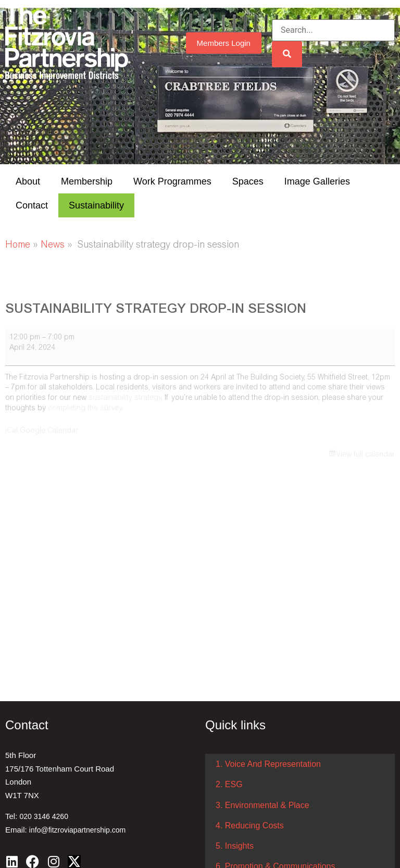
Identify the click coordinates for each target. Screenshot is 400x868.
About (28, 181)
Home (18, 246)
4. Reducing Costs (250, 826)
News (53, 246)
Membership (87, 181)
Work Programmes (172, 181)
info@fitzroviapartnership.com (77, 830)
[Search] (287, 54)
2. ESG (229, 784)
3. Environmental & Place (262, 805)
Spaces (248, 181)
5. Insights (235, 846)
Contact (32, 205)
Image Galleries (317, 181)
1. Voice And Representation (268, 764)
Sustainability (96, 205)
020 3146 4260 (44, 816)
